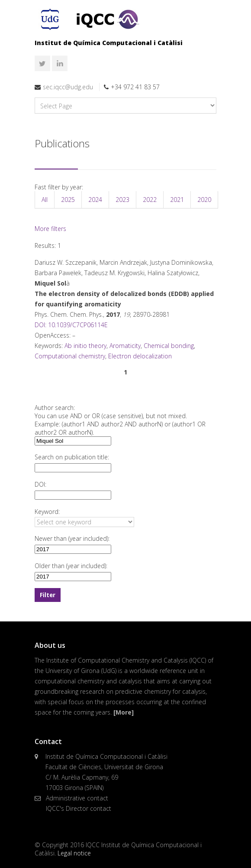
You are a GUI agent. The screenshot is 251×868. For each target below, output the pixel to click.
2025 (68, 200)
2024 (95, 200)
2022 (150, 200)
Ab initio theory (85, 346)
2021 (177, 200)
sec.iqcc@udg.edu (68, 87)
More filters (50, 229)
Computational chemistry (70, 356)
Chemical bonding (169, 346)
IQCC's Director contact (79, 808)
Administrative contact (77, 798)
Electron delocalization (140, 356)
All (45, 200)
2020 (204, 200)
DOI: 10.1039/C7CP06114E (71, 325)
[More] (124, 712)
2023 (122, 200)
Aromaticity (125, 346)
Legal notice (74, 853)
